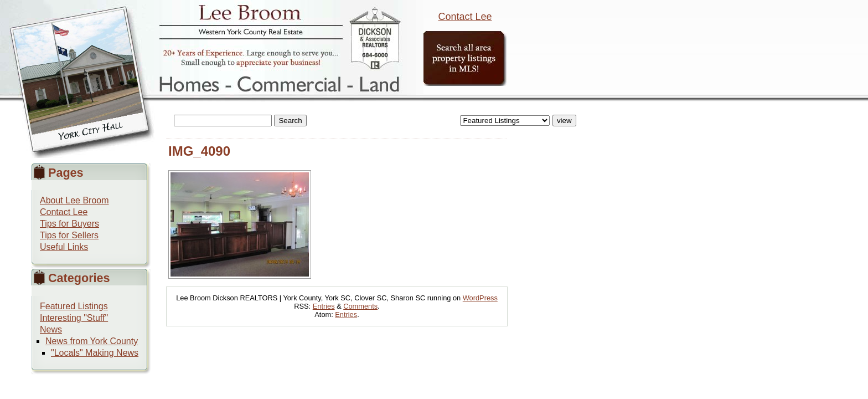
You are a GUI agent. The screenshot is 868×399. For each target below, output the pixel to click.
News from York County (92, 341)
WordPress (480, 298)
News (51, 329)
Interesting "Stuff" (74, 318)
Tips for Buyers (69, 224)
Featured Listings (74, 306)
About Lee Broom (74, 200)
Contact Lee (465, 17)
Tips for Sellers (69, 235)
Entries (324, 306)
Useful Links (64, 247)
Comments (360, 306)
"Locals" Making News (95, 353)
